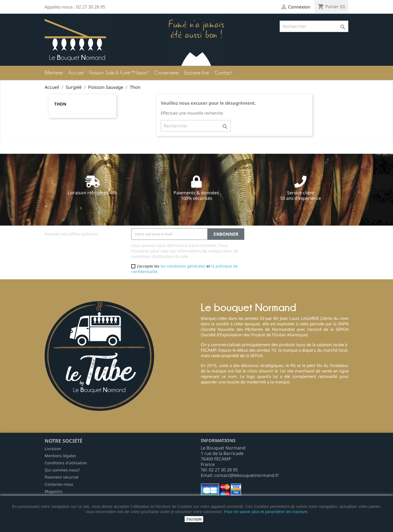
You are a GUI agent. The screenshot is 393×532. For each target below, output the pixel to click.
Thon (60, 104)
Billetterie (54, 73)
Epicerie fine (196, 73)
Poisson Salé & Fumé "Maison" (119, 73)
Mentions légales (60, 456)
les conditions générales (183, 266)
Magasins (54, 491)
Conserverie (166, 73)
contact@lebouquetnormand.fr (247, 475)
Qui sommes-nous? (62, 470)
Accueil (76, 73)
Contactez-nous (59, 484)
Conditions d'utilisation (66, 463)
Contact (223, 73)
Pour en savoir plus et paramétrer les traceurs (266, 512)
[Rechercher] (314, 26)
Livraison (53, 449)
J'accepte (194, 519)
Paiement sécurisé (61, 477)
